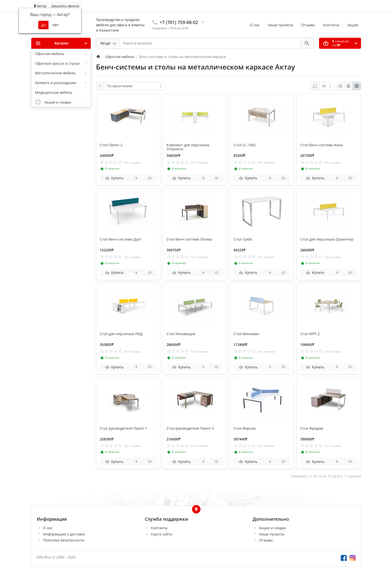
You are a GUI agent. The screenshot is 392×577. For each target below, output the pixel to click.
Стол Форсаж (245, 429)
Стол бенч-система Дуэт (120, 239)
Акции (353, 25)
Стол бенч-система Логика (189, 239)
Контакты (331, 25)
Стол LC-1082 (245, 145)
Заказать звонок (65, 6)
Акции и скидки (272, 528)
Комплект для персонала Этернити (188, 147)
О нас (255, 25)
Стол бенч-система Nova (321, 145)
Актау (40, 6)
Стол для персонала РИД (121, 334)
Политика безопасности (64, 540)
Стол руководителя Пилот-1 (123, 429)
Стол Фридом (312, 429)
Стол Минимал (246, 334)
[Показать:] (327, 86)
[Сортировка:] (135, 86)
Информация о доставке (64, 534)
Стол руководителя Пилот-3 (190, 429)
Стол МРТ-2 (310, 334)
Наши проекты (280, 25)
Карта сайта (161, 534)
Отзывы (308, 25)
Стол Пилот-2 (111, 145)
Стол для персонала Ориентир (327, 239)
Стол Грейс (243, 239)
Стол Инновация (181, 334)
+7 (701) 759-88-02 (179, 22)
